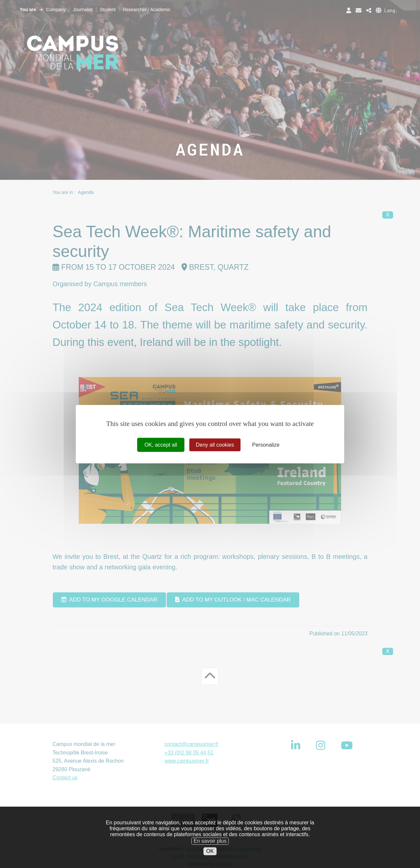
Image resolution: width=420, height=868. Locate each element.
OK (210, 863)
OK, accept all (161, 445)
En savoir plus (210, 852)
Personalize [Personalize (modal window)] (266, 445)
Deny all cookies (215, 445)
